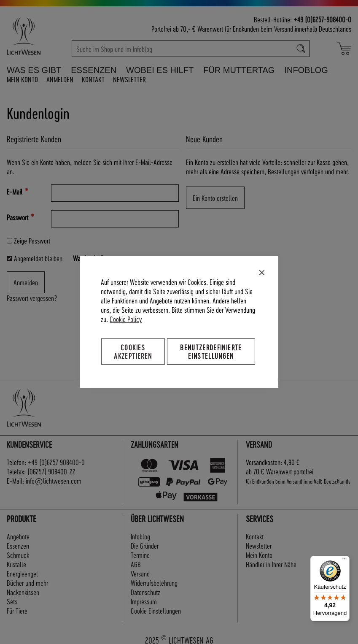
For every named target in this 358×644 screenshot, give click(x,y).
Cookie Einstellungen (156, 610)
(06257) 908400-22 (51, 471)
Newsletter (129, 79)
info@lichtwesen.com (54, 480)
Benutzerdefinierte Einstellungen (211, 351)
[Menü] (345, 561)
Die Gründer (145, 545)
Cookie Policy (126, 319)
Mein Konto (22, 79)
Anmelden (60, 79)
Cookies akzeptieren (133, 351)
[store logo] (36, 36)
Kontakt (93, 79)
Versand (284, 28)
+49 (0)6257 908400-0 (56, 462)
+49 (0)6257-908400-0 (322, 19)
